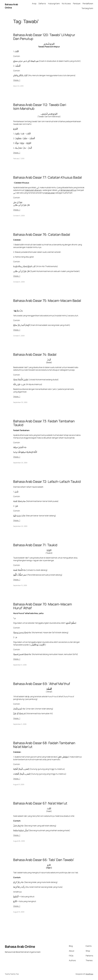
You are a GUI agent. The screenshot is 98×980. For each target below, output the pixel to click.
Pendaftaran (88, 3)
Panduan (77, 3)
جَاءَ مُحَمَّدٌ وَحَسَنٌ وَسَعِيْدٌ (22, 632)
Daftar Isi (42, 3)
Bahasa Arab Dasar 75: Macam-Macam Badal (47, 301)
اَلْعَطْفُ (18, 66)
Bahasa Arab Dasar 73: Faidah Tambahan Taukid (44, 423)
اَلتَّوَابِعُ (16, 129)
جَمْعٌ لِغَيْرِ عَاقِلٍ (63, 757)
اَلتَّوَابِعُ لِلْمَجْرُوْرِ (49, 44)
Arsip (34, 3)
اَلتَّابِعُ (49, 865)
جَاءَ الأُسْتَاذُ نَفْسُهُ (20, 570)
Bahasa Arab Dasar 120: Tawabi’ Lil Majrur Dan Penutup (44, 37)
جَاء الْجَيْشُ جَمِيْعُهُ (20, 447)
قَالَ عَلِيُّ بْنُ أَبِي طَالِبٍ (21, 205)
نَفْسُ (17, 492)
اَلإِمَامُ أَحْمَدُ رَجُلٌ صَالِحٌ (22, 325)
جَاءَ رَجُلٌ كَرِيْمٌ (19, 882)
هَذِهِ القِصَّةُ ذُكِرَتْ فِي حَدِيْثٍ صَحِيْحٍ (26, 61)
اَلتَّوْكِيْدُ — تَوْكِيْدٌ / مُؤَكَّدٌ (23, 143)
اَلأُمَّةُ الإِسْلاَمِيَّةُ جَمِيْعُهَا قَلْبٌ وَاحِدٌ (25, 452)
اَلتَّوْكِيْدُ (49, 550)
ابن (38, 187)
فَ (16, 637)
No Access (66, 3)
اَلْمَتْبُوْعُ (16, 897)
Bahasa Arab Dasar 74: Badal (35, 354)
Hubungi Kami (54, 3)
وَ (15, 618)
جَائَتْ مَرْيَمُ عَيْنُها (19, 516)
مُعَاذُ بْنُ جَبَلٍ (18, 202)
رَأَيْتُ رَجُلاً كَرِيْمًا (19, 887)
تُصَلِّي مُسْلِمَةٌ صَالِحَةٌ (21, 830)
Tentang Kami (87, 8)
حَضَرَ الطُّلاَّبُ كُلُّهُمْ (20, 575)
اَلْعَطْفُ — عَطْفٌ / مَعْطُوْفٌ (25, 138)
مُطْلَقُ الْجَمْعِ (71, 623)
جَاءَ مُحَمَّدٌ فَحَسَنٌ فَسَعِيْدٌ (22, 654)
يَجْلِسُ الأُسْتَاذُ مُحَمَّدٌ (21, 380)
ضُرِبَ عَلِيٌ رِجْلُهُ (19, 384)
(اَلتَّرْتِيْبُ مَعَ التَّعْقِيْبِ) (37, 645)
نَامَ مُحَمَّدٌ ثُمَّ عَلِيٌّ (20, 713)
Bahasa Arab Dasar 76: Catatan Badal (42, 235)
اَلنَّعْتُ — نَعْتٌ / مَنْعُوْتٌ (23, 134)
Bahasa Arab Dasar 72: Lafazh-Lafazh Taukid (47, 482)
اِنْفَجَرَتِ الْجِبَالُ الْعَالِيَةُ (21, 769)
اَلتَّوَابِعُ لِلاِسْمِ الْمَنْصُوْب (49, 114)
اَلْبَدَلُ (49, 360)
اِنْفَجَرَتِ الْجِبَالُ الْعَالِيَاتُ (22, 774)
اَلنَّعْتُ (17, 51)
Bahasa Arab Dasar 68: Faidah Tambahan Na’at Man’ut (44, 745)
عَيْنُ (17, 506)
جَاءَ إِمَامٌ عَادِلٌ (18, 826)
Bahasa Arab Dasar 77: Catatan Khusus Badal (48, 177)
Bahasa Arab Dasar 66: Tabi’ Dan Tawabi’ (44, 860)
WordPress (89, 974)
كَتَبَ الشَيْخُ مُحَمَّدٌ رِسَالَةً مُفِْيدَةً (24, 266)
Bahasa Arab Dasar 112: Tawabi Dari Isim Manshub (40, 107)
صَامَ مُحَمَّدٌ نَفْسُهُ (20, 501)
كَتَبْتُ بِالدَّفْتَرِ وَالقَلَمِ (20, 75)
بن (14, 193)
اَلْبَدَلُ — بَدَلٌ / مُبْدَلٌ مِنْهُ (24, 148)
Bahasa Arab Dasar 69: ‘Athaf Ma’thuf (42, 684)
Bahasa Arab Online (11, 6)
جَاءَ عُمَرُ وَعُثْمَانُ (19, 709)
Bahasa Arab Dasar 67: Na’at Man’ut (40, 803)
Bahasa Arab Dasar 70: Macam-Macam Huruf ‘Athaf (43, 606)
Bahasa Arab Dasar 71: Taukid (35, 545)
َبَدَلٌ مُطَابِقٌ (19, 311)
